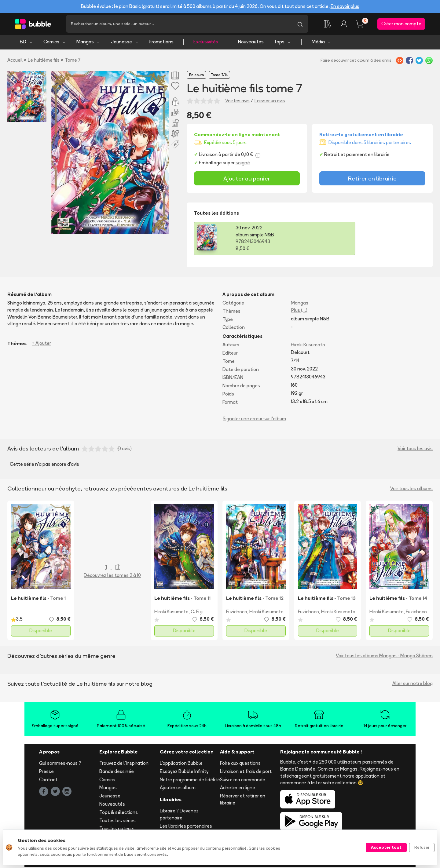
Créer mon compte (401, 24)
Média (322, 43)
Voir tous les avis (415, 450)
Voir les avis (237, 102)
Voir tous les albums (411, 489)
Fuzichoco (237, 613)
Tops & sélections (119, 813)
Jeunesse (125, 43)
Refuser (422, 847)
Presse (46, 772)
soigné (243, 164)
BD (26, 43)
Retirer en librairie (372, 179)
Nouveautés (251, 43)
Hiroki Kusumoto (308, 346)
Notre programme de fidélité (190, 780)
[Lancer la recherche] (300, 24)
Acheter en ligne (238, 789)
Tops (282, 43)
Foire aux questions (240, 764)
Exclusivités (206, 43)
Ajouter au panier (247, 179)
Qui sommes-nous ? (60, 764)
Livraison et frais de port (246, 772)
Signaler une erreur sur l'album (254, 419)
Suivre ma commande (243, 780)
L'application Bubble (181, 764)
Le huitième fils (44, 61)
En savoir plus (345, 6)
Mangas (88, 43)
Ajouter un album (178, 789)
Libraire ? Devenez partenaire (179, 815)
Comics (55, 43)
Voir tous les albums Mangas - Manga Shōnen (384, 657)
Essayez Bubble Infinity (184, 772)
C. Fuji (197, 613)
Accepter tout (386, 847)
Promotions (161, 43)
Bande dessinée (117, 772)
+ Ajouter (41, 344)
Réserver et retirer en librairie (243, 801)
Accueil (15, 61)
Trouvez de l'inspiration (124, 764)
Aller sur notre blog (413, 685)
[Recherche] (179, 24)
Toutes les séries (117, 821)
